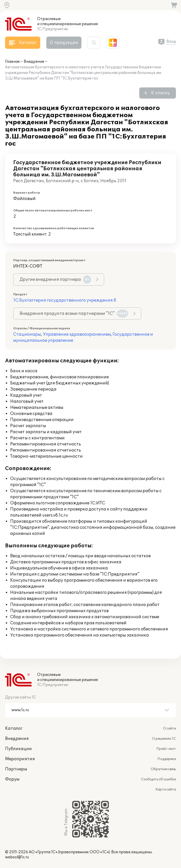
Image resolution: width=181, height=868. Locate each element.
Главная (12, 62)
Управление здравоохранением (77, 334)
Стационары (27, 334)
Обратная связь (163, 769)
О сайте (169, 728)
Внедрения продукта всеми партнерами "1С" (74, 314)
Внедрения (34, 62)
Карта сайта (166, 789)
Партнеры (16, 769)
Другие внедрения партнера (55, 280)
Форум (12, 779)
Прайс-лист (166, 749)
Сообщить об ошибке (158, 779)
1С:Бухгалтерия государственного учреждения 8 (65, 300)
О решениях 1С (164, 739)
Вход (171, 42)
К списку (161, 93)
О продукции (64, 43)
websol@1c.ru (17, 857)
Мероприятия (20, 759)
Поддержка (167, 759)
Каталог (14, 728)
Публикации (18, 749)
